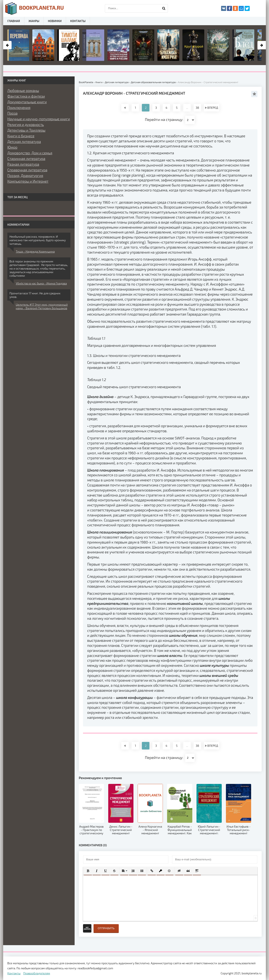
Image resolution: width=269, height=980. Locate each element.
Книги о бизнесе (21, 136)
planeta (35, 8)
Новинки (55, 21)
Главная (14, 21)
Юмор (12, 147)
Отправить (106, 928)
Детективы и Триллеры (26, 130)
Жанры (34, 21)
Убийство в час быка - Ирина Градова (41, 283)
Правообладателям (37, 973)
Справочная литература (27, 170)
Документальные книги (27, 102)
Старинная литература (26, 159)
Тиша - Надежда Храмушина (35, 251)
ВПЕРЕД (211, 108)
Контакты (78, 21)
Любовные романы (23, 90)
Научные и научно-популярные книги (39, 119)
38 (197, 108)
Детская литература (24, 141)
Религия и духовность (26, 124)
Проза (12, 113)
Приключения (19, 107)
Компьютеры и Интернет (28, 181)
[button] (88, 871)
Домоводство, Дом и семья (30, 153)
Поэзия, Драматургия (25, 176)
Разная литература (23, 164)
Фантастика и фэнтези (26, 96)
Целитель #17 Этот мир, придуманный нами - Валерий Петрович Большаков (42, 306)
